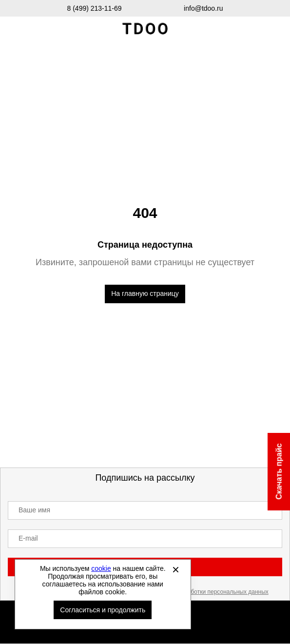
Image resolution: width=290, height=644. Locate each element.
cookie (101, 568)
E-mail (28, 538)
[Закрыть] (176, 569)
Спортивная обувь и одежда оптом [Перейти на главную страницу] (145, 29)
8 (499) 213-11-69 (95, 8)
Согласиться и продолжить (103, 610)
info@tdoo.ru (203, 8)
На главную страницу (145, 293)
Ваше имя (34, 510)
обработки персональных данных (223, 592)
